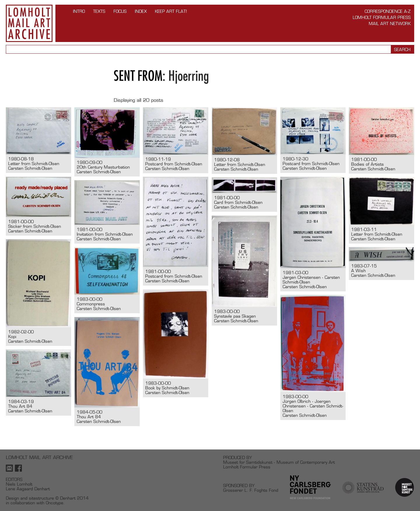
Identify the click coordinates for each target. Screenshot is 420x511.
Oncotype (55, 503)
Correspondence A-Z (388, 11)
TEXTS (99, 11)
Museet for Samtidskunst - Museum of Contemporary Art (279, 462)
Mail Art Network (390, 23)
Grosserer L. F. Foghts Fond (251, 490)
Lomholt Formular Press (382, 17)
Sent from (138, 76)
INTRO (79, 11)
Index (141, 11)
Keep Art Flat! (171, 11)
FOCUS (120, 11)
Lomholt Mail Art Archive (29, 23)
